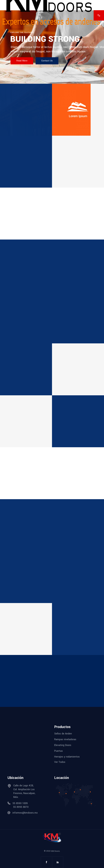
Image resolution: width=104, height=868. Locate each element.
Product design (19, 617)
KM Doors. (56, 851)
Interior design (70, 357)
